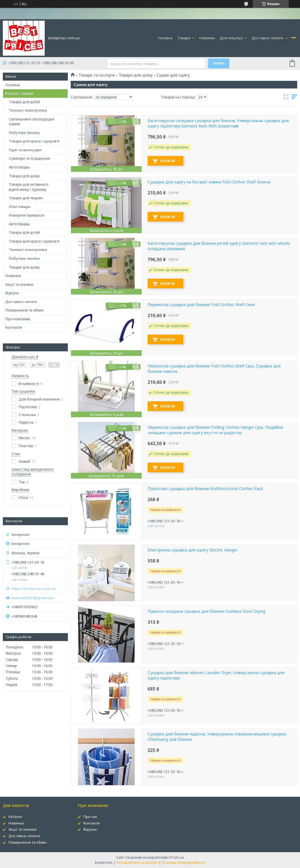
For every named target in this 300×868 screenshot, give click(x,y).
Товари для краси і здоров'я (34, 141)
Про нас (90, 817)
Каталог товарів (19, 93)
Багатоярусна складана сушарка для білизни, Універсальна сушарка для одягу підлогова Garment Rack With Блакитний (218, 123)
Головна (165, 38)
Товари (184, 38)
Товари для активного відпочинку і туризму (29, 187)
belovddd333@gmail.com (33, 598)
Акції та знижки (19, 284)
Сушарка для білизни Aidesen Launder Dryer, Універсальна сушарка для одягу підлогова (216, 675)
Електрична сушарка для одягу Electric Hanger (192, 550)
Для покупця (232, 38)
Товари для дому (24, 176)
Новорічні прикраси (26, 215)
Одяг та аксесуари (25, 150)
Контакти (14, 327)
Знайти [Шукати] (219, 63)
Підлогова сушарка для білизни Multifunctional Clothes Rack (205, 489)
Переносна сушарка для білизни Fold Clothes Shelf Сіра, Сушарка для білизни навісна (214, 369)
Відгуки (12, 293)
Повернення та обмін (24, 310)
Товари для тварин (26, 198)
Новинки (207, 38)
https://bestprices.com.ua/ (34, 589)
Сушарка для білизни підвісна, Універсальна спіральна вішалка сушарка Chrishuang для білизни (217, 737)
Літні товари (20, 207)
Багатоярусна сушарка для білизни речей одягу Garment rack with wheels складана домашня (219, 246)
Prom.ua (177, 857)
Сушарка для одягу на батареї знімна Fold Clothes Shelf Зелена (209, 182)
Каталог (15, 817)
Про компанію (18, 319)
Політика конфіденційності (184, 862)
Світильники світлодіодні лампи (32, 122)
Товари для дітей (24, 102)
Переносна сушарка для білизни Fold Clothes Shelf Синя (201, 305)
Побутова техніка (24, 133)
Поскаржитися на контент (137, 862)
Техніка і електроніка (28, 110)
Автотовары (19, 167)
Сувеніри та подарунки (29, 158)
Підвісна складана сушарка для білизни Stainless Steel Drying (206, 611)
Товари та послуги (97, 75)
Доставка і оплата (268, 38)
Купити (168, 161)
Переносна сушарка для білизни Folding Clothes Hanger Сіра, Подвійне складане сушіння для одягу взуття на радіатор (215, 430)
